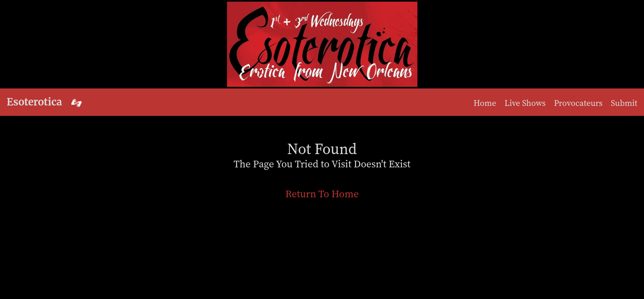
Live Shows (525, 103)
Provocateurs (579, 103)
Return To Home (322, 194)
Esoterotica (34, 102)
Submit (624, 103)
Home (485, 103)
